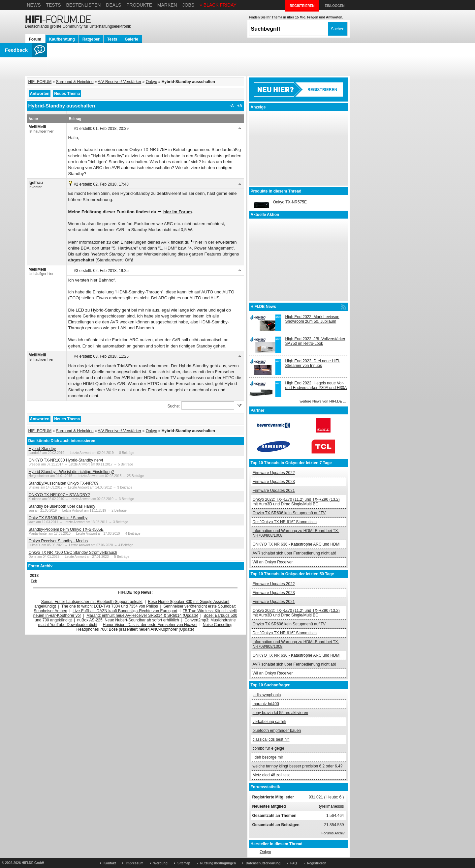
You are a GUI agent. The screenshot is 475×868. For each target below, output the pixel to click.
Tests (53, 5)
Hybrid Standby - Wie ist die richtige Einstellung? (71, 472)
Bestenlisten (83, 5)
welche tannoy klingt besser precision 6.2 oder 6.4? (298, 766)
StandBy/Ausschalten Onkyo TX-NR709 (64, 483)
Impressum (134, 863)
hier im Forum (178, 212)
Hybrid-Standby (42, 449)
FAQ (294, 863)
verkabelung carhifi (269, 722)
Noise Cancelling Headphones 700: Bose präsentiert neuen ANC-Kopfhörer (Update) (155, 627)
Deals (113, 5)
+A (240, 106)
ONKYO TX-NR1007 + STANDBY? (59, 495)
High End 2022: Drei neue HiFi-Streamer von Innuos (313, 363)
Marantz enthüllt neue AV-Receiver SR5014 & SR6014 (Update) (142, 615)
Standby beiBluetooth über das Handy (62, 506)
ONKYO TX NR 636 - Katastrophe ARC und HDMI (297, 544)
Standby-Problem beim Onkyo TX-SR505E (66, 529)
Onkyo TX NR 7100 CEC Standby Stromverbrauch (73, 553)
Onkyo (152, 82)
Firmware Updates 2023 (274, 482)
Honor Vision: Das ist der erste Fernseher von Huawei (150, 625)
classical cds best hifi (271, 739)
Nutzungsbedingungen (218, 863)
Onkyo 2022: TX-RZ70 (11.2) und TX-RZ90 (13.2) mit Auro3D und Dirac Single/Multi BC (296, 502)
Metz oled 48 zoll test (271, 775)
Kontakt (110, 863)
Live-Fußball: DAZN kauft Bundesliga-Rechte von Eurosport (125, 611)
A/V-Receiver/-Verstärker (119, 82)
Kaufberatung (62, 39)
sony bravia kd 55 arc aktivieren (281, 713)
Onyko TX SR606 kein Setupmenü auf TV (289, 513)
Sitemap (184, 863)
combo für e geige (269, 748)
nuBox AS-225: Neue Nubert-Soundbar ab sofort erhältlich (128, 620)
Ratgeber (91, 39)
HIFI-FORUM (40, 82)
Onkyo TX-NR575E (290, 202)
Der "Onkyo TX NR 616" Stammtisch (285, 522)
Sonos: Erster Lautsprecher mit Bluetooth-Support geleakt (92, 602)
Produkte (139, 5)
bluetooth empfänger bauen (277, 731)
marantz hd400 (266, 704)
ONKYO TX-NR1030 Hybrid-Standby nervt (66, 460)
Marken (167, 5)
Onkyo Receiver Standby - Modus (58, 541)
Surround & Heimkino (75, 82)
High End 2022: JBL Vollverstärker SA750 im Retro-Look (315, 341)
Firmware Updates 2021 (274, 491)
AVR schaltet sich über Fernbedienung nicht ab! (294, 553)
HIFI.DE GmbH (33, 863)
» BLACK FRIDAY (218, 5)
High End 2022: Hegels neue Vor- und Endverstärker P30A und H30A (316, 385)
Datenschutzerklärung (263, 863)
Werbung (160, 863)
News (34, 5)
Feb (34, 581)
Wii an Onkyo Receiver (273, 562)
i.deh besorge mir (268, 757)
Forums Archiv (333, 833)
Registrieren (317, 863)
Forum (35, 39)
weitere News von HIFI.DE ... (323, 401)
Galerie (131, 39)
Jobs (189, 5)
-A (232, 106)
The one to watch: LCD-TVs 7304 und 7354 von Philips (110, 606)
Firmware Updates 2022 (274, 473)
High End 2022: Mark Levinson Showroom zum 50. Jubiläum (312, 319)
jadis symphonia (267, 695)
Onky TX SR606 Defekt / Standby (58, 518)
